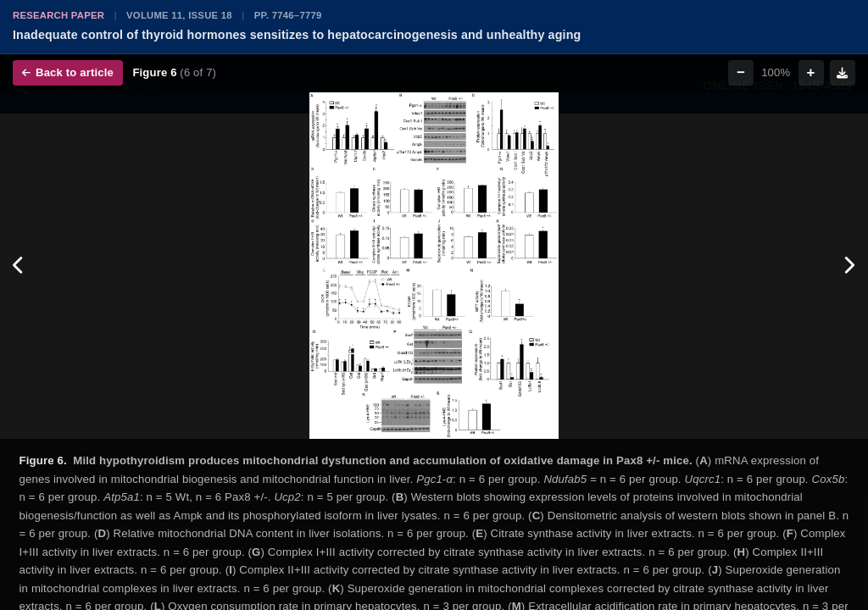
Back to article (68, 72)
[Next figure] (849, 266)
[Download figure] (843, 73)
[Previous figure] (19, 266)
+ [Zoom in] (811, 72)
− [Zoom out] (741, 72)
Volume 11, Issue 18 (179, 15)
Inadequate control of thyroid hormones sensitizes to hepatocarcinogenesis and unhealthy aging (297, 35)
